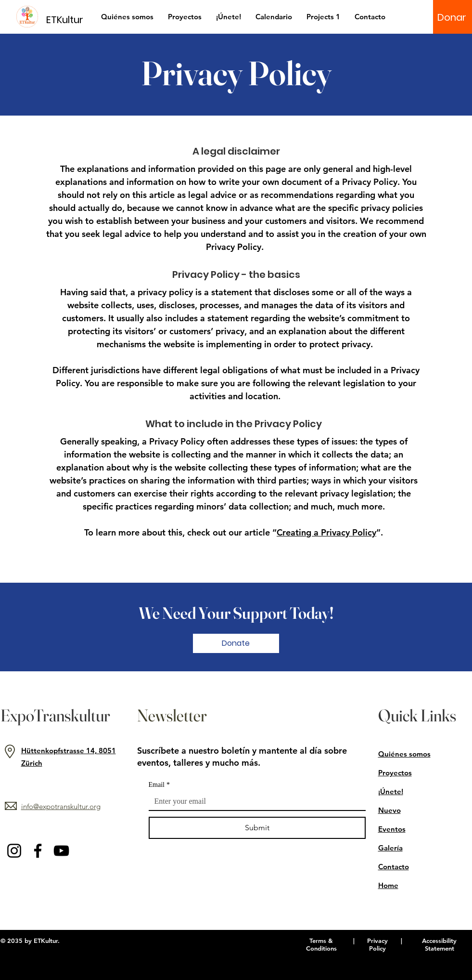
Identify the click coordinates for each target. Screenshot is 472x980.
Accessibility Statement (439, 944)
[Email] (254, 801)
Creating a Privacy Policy (326, 532)
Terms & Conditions (321, 944)
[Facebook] (38, 851)
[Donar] (452, 17)
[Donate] (236, 643)
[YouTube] (61, 851)
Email (159, 785)
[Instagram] (14, 851)
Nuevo (389, 810)
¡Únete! (391, 791)
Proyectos (395, 773)
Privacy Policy (377, 944)
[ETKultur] (70, 20)
